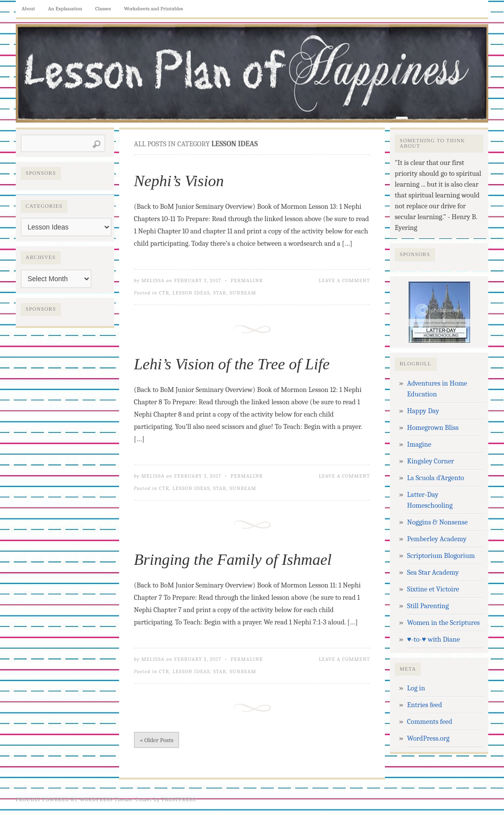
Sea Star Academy (433, 572)
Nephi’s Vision (179, 181)
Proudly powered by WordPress (64, 799)
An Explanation (65, 9)
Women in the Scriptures (443, 623)
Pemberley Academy (437, 539)
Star (220, 293)
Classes (103, 9)
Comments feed (430, 722)
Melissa (153, 280)
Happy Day (423, 411)
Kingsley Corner (430, 461)
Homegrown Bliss (433, 428)
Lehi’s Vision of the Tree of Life (232, 364)
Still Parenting (428, 606)
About (28, 9)
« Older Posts (157, 740)
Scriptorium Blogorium (441, 556)
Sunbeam (243, 293)
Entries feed (425, 705)
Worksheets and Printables (154, 9)
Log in (416, 688)
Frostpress (179, 799)
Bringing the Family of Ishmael (233, 559)
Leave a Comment (345, 280)
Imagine (419, 444)
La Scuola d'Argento (436, 478)
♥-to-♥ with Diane (433, 639)
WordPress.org (428, 738)
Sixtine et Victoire (433, 589)
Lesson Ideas (191, 293)
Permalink (247, 280)
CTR (164, 293)
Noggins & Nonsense (437, 522)
